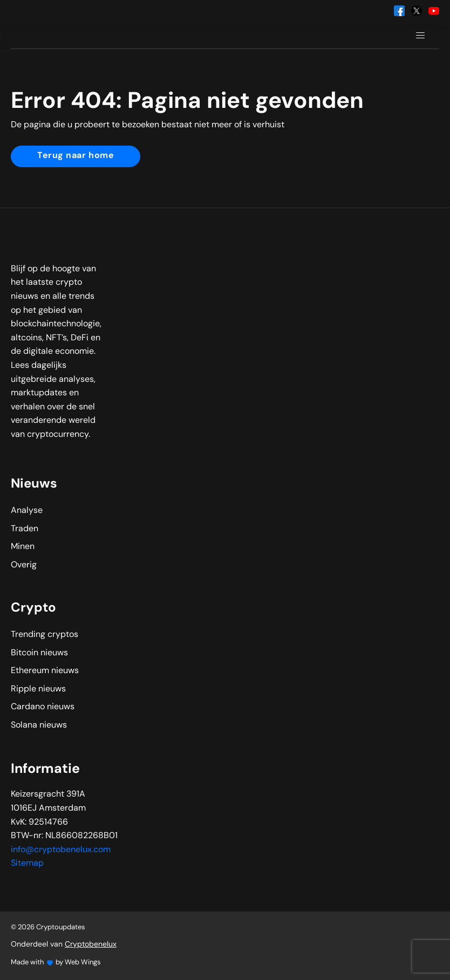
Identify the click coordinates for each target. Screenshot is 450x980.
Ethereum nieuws (45, 671)
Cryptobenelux (91, 945)
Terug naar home (76, 156)
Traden (25, 529)
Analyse (27, 511)
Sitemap (27, 864)
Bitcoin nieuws (39, 653)
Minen (23, 547)
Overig (24, 565)
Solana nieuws (39, 725)
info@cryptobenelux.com (61, 850)
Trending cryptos (45, 635)
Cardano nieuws (43, 707)
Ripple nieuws (38, 689)
